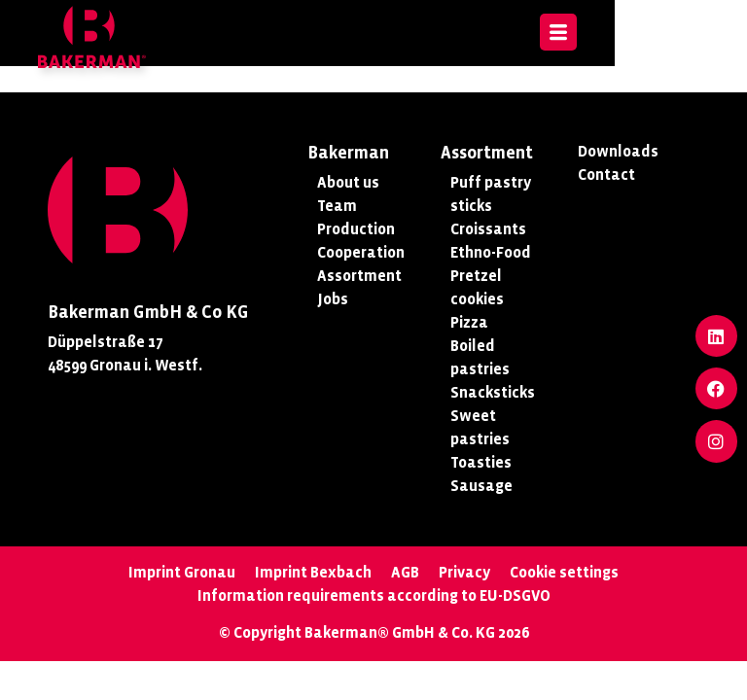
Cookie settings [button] (564, 572)
